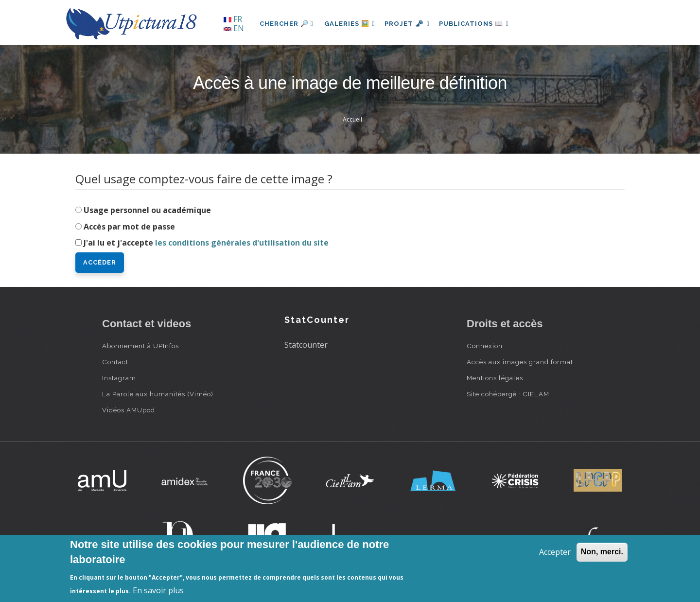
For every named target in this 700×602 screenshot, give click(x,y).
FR (233, 19)
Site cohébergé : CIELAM (508, 394)
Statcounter (306, 345)
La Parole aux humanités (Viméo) (158, 394)
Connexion (485, 346)
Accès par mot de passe (129, 227)
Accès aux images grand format (520, 362)
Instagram (119, 378)
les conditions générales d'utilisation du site (242, 243)
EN (234, 28)
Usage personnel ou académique (147, 210)
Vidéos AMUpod (129, 410)
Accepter (555, 552)
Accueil (352, 119)
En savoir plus (158, 590)
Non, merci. (602, 552)
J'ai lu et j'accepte (206, 243)
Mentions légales (495, 378)
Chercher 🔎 (287, 24)
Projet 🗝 (411, 24)
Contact (115, 362)
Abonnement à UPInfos (140, 346)
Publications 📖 (479, 24)
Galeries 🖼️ (351, 24)
